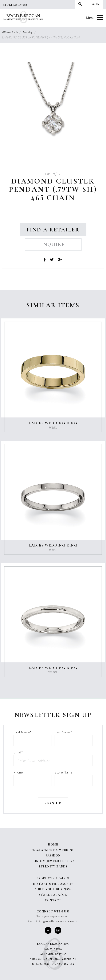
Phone (18, 772)
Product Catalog (53, 878)
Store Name (64, 772)
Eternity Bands (53, 867)
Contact (53, 900)
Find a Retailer (53, 230)
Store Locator (15, 5)
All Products (12, 32)
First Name (22, 732)
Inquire (53, 245)
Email (18, 752)
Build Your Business (53, 889)
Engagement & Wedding (53, 850)
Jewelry (30, 32)
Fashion (53, 856)
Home (53, 845)
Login (94, 4)
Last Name (63, 732)
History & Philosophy (53, 884)
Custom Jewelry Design (53, 861)
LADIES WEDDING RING (53, 423)
